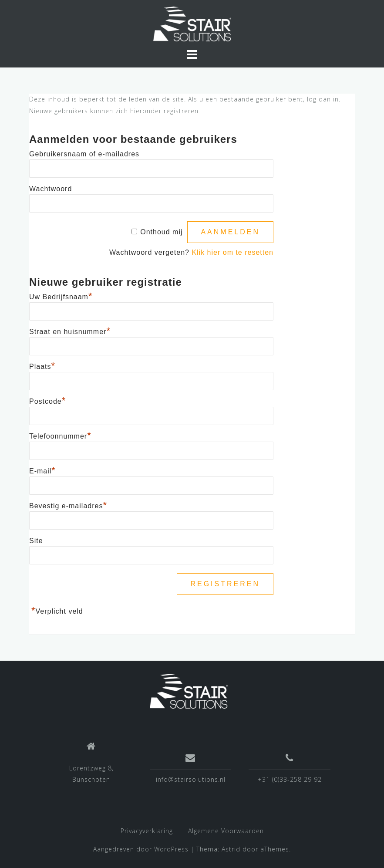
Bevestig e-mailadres (68, 506)
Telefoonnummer (60, 436)
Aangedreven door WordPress (141, 849)
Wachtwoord (51, 189)
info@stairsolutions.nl (191, 779)
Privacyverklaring (147, 831)
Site (36, 541)
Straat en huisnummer (70, 332)
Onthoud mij (161, 232)
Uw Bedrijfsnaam (61, 297)
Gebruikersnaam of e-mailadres (84, 154)
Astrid (231, 849)
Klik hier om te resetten (232, 252)
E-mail (42, 471)
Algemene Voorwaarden (226, 831)
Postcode (47, 401)
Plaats (42, 366)
